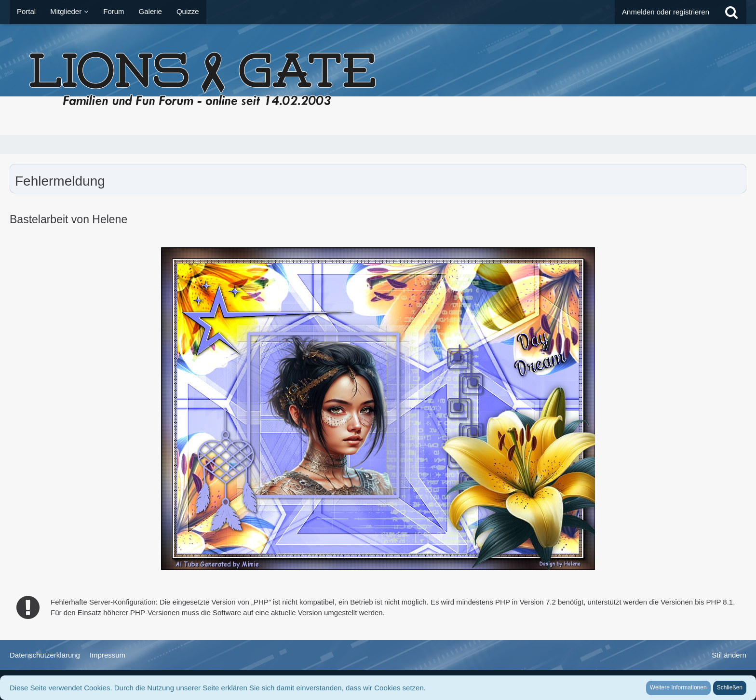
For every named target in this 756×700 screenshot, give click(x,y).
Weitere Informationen (678, 687)
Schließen (730, 687)
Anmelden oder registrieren (666, 12)
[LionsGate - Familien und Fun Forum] (378, 80)
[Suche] (731, 12)
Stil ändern (729, 655)
